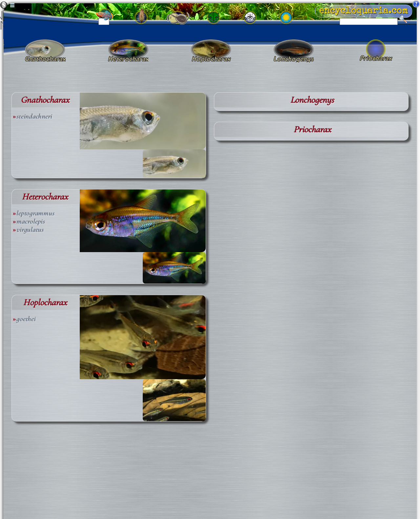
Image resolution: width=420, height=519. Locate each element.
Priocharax (312, 130)
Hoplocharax (45, 303)
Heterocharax (45, 197)
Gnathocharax (45, 100)
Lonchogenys (312, 100)
